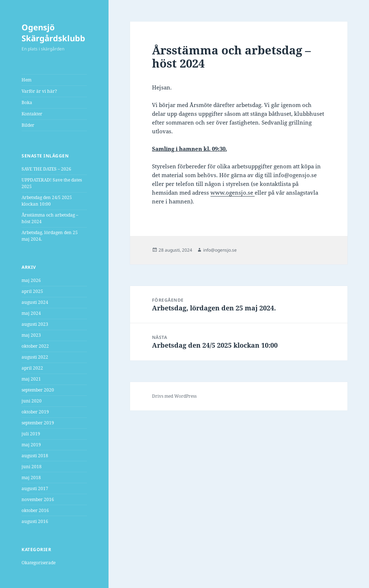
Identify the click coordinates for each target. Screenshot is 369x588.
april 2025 (32, 291)
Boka (27, 102)
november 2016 (38, 499)
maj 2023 (31, 335)
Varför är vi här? (39, 91)
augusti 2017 (35, 488)
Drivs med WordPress (174, 396)
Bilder (28, 125)
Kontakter (32, 114)
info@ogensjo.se (220, 250)
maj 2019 (31, 445)
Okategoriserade (39, 563)
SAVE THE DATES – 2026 (46, 169)
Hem (26, 80)
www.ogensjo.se (232, 192)
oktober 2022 (35, 346)
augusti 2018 (35, 456)
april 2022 (32, 368)
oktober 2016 (35, 510)
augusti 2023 (35, 324)
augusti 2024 (35, 302)
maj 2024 (31, 313)
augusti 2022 (35, 357)
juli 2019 (31, 434)
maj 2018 (31, 478)
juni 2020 (32, 401)
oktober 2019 (35, 412)
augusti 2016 (35, 521)
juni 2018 (32, 467)
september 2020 (38, 390)
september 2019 (38, 423)
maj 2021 (31, 379)
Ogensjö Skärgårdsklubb (53, 33)
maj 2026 (31, 280)
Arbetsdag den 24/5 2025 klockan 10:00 (47, 201)
